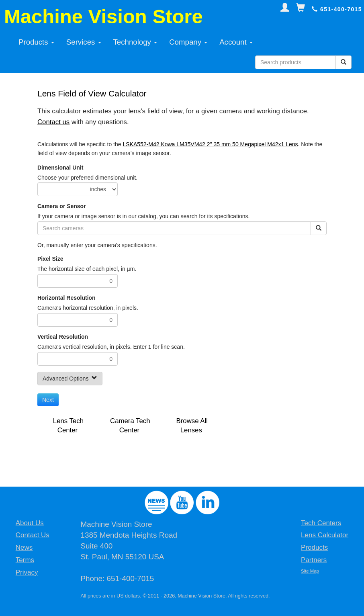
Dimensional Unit (60, 168)
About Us (30, 523)
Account (236, 42)
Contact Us (33, 535)
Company (188, 42)
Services (84, 42)
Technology (135, 42)
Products (36, 42)
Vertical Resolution (63, 337)
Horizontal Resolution (66, 298)
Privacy (27, 572)
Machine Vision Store (103, 16)
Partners (314, 560)
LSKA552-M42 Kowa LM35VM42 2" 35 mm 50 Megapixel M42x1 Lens (210, 144)
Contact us (53, 122)
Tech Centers (321, 523)
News (24, 547)
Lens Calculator (325, 535)
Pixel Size (50, 259)
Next (48, 400)
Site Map (310, 571)
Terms (25, 560)
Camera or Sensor (62, 206)
